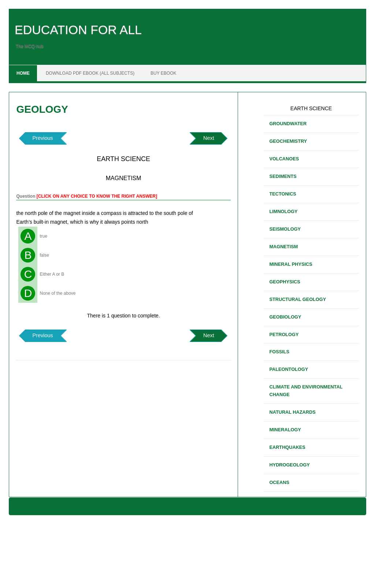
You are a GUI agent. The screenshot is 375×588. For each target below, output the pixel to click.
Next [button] (209, 138)
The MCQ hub (29, 46)
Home (23, 73)
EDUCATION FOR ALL (78, 30)
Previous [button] (42, 138)
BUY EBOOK (163, 73)
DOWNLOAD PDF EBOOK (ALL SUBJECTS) (90, 73)
